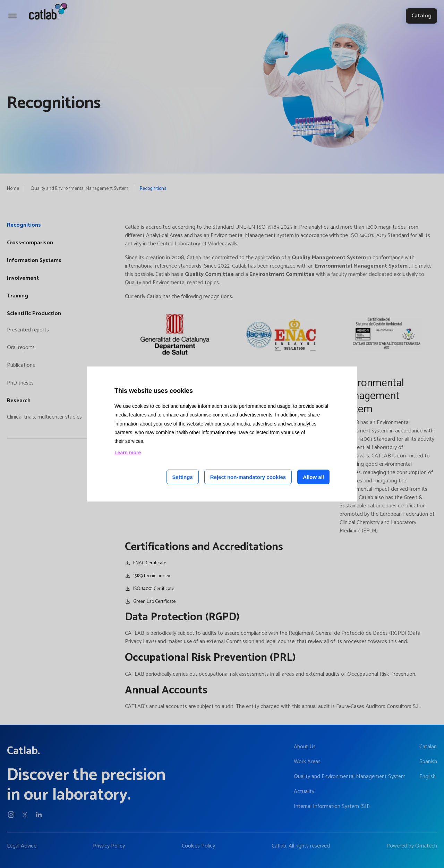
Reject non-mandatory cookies (248, 477)
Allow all (313, 477)
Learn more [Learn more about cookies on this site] (128, 453)
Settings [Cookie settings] (183, 477)
